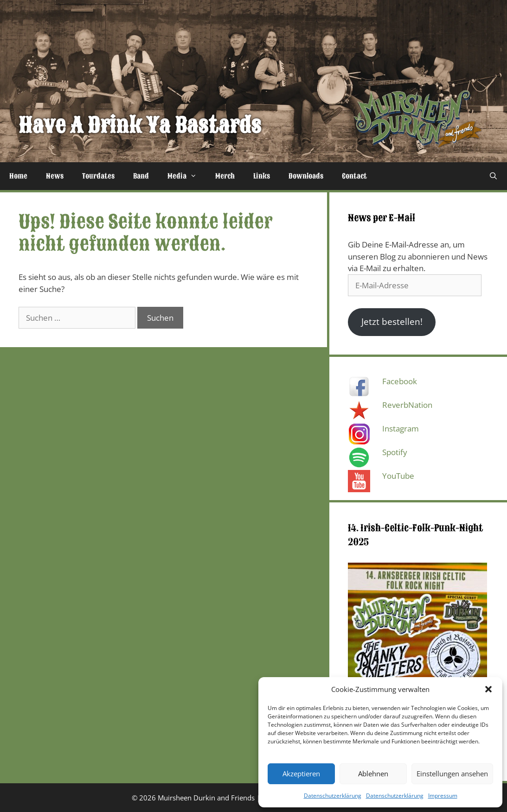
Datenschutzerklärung (333, 796)
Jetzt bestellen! (392, 322)
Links (262, 176)
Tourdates (98, 176)
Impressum (443, 796)
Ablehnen (373, 774)
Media (187, 176)
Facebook (400, 381)
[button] (488, 689)
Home (18, 176)
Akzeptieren (301, 774)
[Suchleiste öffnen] (493, 176)
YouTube (398, 476)
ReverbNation (407, 405)
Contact (354, 176)
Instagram (401, 428)
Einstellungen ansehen (452, 774)
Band (141, 176)
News (55, 176)
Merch (225, 176)
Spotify (395, 452)
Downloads (306, 176)
